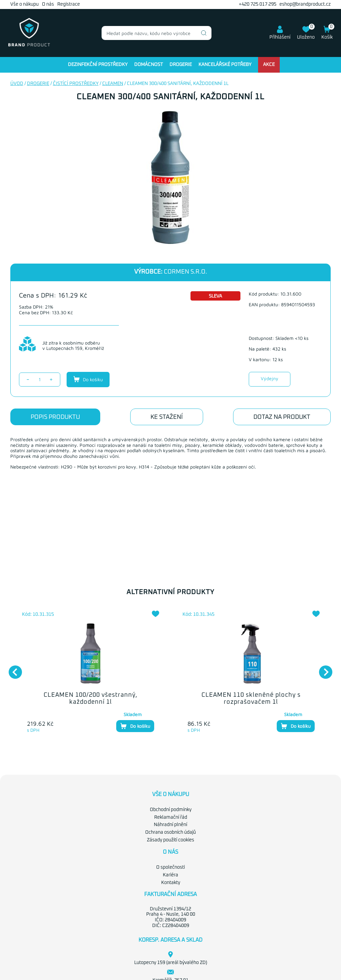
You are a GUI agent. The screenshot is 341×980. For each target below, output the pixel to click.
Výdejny (270, 378)
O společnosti (170, 867)
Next (322, 669)
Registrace (69, 4)
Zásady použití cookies (170, 840)
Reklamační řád (171, 817)
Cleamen (113, 84)
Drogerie (181, 65)
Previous (12, 669)
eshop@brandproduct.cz (305, 4)
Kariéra (170, 875)
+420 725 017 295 (258, 4)
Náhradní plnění (170, 825)
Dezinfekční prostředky (98, 65)
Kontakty (171, 883)
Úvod (17, 84)
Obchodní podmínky (171, 810)
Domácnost (149, 65)
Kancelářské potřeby (225, 65)
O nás (48, 4)
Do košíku (88, 379)
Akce (269, 65)
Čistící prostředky (76, 84)
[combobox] (157, 33)
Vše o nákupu (24, 4)
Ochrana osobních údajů (170, 832)
